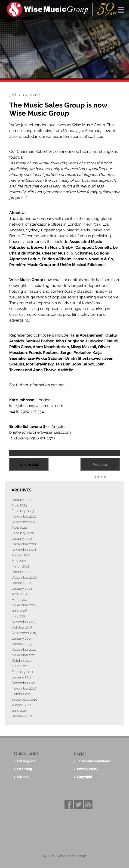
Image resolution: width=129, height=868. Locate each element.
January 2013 (22, 644)
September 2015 (24, 633)
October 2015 (22, 627)
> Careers (21, 777)
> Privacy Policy (86, 769)
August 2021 (21, 555)
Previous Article (100, 466)
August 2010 (21, 705)
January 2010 (22, 716)
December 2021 (24, 544)
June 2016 (19, 611)
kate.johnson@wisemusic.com (36, 406)
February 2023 (23, 511)
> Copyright (83, 777)
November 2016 (24, 605)
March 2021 (20, 566)
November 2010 (24, 688)
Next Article (29, 465)
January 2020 (22, 583)
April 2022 (19, 528)
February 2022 (23, 533)
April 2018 (19, 594)
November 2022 (24, 516)
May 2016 (19, 616)
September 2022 (24, 522)
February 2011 (22, 672)
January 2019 (22, 589)
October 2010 (22, 694)
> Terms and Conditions (92, 761)
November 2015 (24, 622)
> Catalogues (24, 761)
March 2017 (20, 600)
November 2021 (24, 550)
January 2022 (22, 539)
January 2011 (21, 677)
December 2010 (24, 683)
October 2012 (22, 661)
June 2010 (20, 711)
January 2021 (22, 572)
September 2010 (24, 699)
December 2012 (24, 650)
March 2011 (20, 666)
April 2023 (19, 505)
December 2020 (24, 577)
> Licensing (23, 769)
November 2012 (24, 655)
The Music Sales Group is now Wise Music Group (58, 109)
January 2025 (22, 500)
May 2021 (19, 561)
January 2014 (22, 638)
